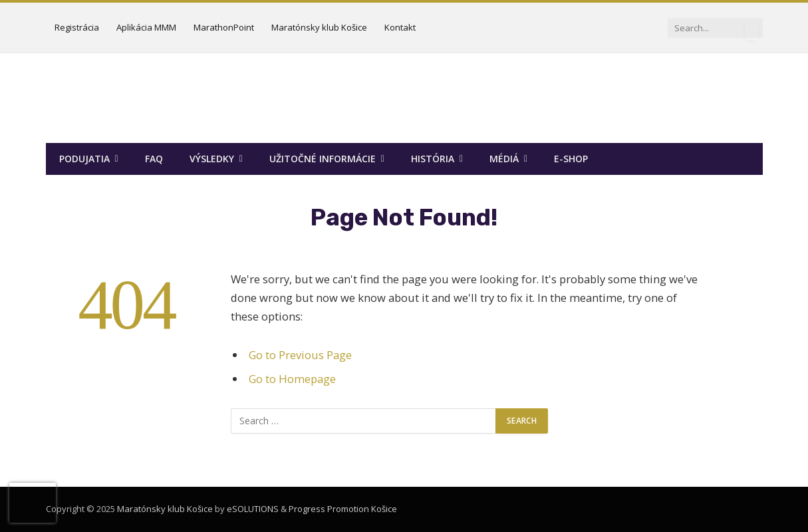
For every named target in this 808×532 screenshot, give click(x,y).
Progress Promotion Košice (343, 509)
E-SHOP (571, 159)
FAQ (154, 159)
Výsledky (212, 159)
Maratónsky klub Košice (319, 27)
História (433, 159)
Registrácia (77, 27)
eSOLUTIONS (253, 509)
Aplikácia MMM (146, 27)
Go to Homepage (292, 379)
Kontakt (400, 27)
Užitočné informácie (323, 159)
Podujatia (84, 159)
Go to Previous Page (300, 355)
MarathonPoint (224, 27)
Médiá (504, 159)
